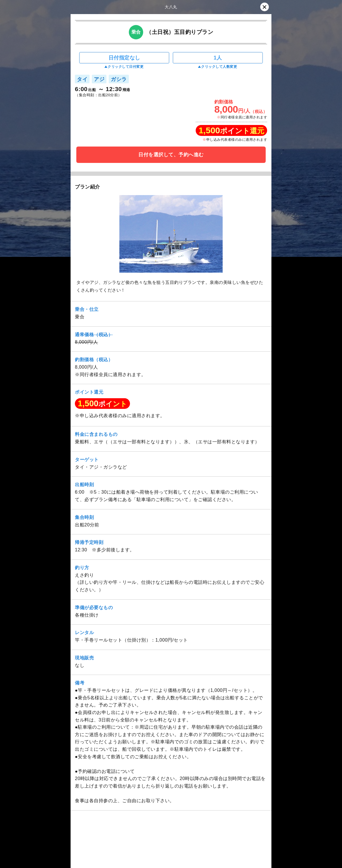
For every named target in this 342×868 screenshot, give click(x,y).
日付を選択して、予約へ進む (171, 155)
